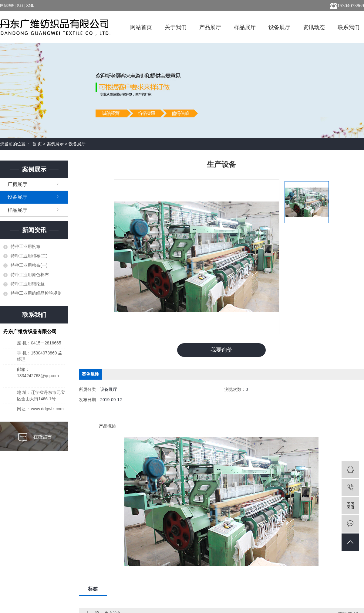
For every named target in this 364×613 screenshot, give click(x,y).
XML (30, 5)
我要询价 (221, 350)
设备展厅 (279, 27)
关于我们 (176, 27)
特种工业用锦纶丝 (28, 284)
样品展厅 (245, 27)
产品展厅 (210, 27)
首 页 (37, 144)
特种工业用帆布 (25, 246)
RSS (20, 5)
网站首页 (141, 27)
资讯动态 (314, 27)
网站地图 (8, 5)
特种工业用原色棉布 (30, 275)
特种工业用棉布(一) (29, 265)
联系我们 (349, 27)
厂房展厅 (17, 184)
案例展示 (55, 144)
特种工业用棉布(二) (29, 256)
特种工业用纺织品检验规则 (36, 293)
